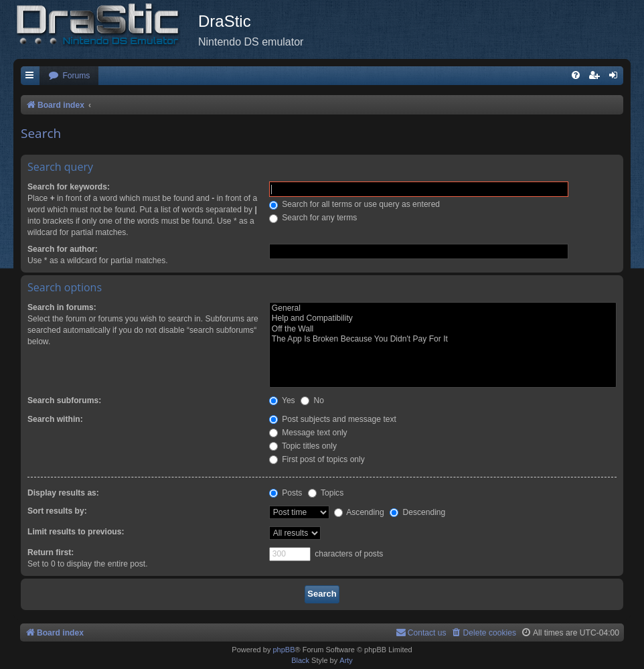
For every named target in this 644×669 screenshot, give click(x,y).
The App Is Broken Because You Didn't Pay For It (443, 340)
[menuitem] (69, 76)
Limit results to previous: (76, 532)
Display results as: (63, 493)
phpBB (284, 650)
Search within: (55, 419)
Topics (326, 493)
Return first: (51, 552)
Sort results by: (57, 511)
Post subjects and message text (333, 419)
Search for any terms (313, 218)
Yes (282, 400)
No (312, 400)
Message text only (308, 433)
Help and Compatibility (443, 319)
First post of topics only (317, 459)
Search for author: (63, 249)
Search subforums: (64, 400)
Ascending (359, 512)
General (443, 309)
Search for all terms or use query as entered (354, 204)
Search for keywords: (69, 187)
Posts (286, 493)
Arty (346, 660)
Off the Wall (443, 329)
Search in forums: (62, 307)
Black (300, 660)
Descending (417, 512)
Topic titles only (303, 446)
